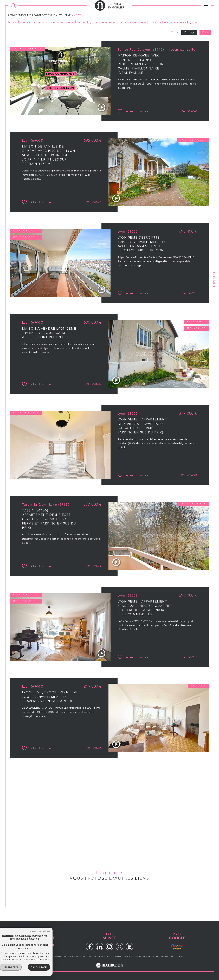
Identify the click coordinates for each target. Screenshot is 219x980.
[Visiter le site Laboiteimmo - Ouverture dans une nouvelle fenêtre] (109, 969)
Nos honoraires (102, 957)
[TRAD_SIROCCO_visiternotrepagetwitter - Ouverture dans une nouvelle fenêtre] (120, 947)
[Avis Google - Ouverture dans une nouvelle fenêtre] (177, 946)
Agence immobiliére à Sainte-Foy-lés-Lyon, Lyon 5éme (39, 15)
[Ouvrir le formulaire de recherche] (13, 6)
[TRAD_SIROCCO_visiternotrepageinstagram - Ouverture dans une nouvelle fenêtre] (110, 947)
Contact (214, 280)
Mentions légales (133, 957)
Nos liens (155, 957)
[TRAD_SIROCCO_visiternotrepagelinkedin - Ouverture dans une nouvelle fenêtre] (99, 947)
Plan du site (117, 957)
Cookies (181, 957)
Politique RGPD (168, 957)
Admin (146, 957)
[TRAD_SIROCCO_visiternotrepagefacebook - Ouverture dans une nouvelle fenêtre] (90, 947)
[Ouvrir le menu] (206, 5)
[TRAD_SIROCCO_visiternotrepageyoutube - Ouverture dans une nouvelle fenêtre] (129, 947)
